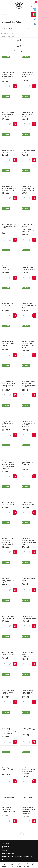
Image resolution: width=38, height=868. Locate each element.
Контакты (5, 843)
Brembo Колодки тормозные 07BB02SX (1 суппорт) (9, 344)
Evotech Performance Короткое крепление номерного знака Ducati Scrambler (9, 384)
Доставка (5, 847)
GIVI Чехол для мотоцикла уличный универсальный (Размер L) (28, 771)
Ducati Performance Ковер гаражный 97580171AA (28, 692)
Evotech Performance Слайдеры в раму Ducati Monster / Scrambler (9, 424)
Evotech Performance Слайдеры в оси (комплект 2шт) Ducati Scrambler (29, 345)
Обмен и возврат (8, 853)
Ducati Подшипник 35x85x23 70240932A (29, 617)
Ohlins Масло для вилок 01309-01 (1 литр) (8, 306)
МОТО (11, 34)
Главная (3, 34)
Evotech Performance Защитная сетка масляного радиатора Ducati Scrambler (29, 384)
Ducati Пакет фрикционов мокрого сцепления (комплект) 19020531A (29, 541)
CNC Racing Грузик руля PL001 (8, 151)
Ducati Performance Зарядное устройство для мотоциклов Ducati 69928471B (29, 810)
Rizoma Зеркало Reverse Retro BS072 (28, 729)
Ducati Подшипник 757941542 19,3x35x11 (28, 654)
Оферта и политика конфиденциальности (17, 857)
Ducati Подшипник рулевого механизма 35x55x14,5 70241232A (28, 424)
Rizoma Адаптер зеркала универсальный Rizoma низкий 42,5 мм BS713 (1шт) (28, 228)
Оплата (4, 850)
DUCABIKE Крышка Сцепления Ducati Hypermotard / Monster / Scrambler (8, 541)
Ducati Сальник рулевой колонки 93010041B (27, 463)
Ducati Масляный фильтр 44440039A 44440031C (28, 75)
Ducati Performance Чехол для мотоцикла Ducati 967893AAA (9, 188)
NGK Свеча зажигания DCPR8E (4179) (8, 580)
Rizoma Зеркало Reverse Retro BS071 (28, 504)
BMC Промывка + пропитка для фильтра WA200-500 (8, 810)
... (17, 34)
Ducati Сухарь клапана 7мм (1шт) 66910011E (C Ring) (28, 188)
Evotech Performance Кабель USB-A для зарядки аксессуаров (29, 268)
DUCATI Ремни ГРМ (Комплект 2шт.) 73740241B (8, 114)
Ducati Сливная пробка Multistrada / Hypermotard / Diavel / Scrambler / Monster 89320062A (9, 465)
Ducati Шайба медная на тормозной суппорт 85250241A (9, 226)
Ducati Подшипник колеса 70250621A (8, 504)
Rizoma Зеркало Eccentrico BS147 (7, 769)
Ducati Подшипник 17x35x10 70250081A (9, 653)
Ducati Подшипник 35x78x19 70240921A (9, 617)
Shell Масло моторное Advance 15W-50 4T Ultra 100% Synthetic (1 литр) (9, 75)
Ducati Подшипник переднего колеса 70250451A (8, 692)
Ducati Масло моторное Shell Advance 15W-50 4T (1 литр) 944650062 (9, 731)
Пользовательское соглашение (14, 860)
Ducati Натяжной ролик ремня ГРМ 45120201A (27, 114)
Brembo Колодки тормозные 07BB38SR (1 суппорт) (29, 306)
